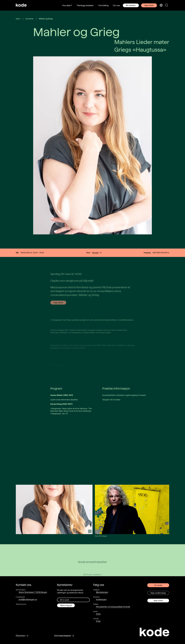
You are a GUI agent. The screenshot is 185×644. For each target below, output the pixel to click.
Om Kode (158, 585)
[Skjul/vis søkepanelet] (166, 5)
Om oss (116, 5)
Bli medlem (131, 5)
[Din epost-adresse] (73, 600)
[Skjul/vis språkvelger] (161, 5)
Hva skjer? (67, 5)
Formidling (103, 5)
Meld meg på (66, 605)
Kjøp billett (149, 5)
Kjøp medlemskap (158, 593)
